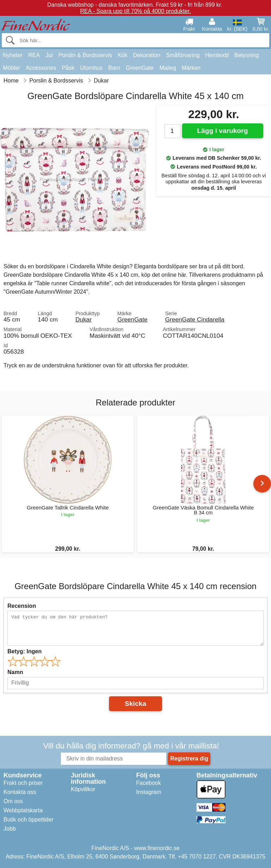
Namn (15, 672)
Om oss (13, 801)
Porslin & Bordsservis (85, 55)
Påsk (68, 68)
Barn (114, 68)
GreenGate (140, 68)
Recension (22, 606)
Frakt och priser (23, 783)
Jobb (10, 829)
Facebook (149, 783)
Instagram (149, 792)
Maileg (168, 68)
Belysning (246, 55)
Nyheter (13, 55)
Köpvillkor (83, 789)
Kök (122, 55)
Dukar (84, 319)
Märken (191, 68)
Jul (49, 55)
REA (34, 55)
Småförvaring (183, 55)
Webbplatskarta (23, 810)
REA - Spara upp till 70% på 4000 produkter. (135, 11)
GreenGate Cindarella (195, 319)
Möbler (11, 68)
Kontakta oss (20, 792)
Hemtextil (217, 55)
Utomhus (91, 68)
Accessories (41, 68)
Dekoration (147, 55)
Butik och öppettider (28, 820)
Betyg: (25, 651)
